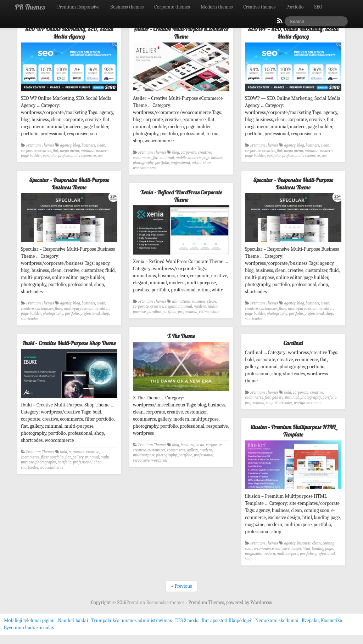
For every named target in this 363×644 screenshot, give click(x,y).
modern (102, 151)
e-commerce (264, 549)
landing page (323, 549)
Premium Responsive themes (156, 602)
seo (100, 156)
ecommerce (142, 158)
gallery (192, 450)
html (306, 549)
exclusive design (288, 549)
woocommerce (145, 168)
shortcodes (30, 319)
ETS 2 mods (187, 620)
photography (143, 163)
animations (181, 301)
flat (56, 151)
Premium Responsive (78, 7)
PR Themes (30, 7)
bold (64, 452)
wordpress (160, 460)
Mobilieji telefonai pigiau (29, 620)
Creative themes (260, 7)
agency (66, 145)
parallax (154, 312)
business (88, 145)
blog (77, 145)
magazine (253, 554)
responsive (87, 156)
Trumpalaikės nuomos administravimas (132, 620)
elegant (171, 306)
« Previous (181, 586)
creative (45, 151)
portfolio (49, 156)
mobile (181, 158)
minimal (88, 151)
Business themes (127, 7)
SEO (318, 7)
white (215, 312)
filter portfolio (52, 457)
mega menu (69, 151)
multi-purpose (75, 309)
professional (68, 156)
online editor (99, 309)
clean (101, 145)
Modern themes (217, 7)
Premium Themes (40, 145)
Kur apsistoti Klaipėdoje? (227, 620)
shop (207, 163)
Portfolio (295, 7)
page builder (31, 156)
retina (197, 163)
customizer (44, 309)
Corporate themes (172, 7)
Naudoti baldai (73, 620)
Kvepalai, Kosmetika (322, 620)
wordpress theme (308, 403)
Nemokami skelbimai (277, 620)
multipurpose (144, 455)
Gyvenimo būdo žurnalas (29, 628)
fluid (59, 309)
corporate (29, 151)
